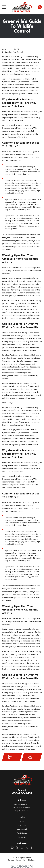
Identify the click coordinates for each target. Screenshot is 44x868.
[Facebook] (32, 848)
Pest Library (22, 833)
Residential (22, 825)
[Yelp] (17, 848)
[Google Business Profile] (12, 848)
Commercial (22, 829)
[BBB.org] (22, 848)
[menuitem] (11, 860)
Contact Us (22, 837)
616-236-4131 (22, 793)
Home (22, 821)
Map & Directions (22, 810)
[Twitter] (27, 848)
